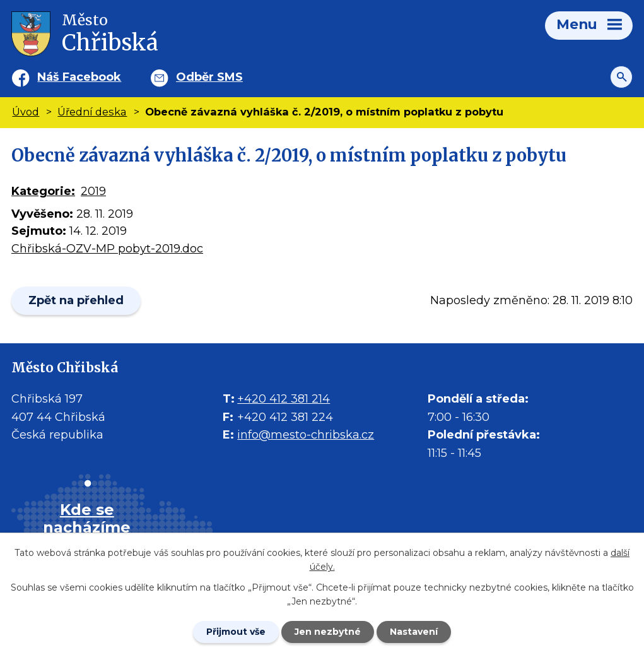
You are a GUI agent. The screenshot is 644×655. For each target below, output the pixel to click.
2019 (93, 191)
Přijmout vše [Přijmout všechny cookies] (236, 632)
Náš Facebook (79, 77)
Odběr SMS (209, 77)
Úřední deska (92, 112)
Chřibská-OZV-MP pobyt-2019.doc (107, 249)
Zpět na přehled (76, 300)
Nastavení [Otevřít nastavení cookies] (414, 632)
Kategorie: (43, 191)
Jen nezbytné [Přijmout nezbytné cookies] (328, 632)
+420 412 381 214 (284, 399)
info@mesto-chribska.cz (306, 435)
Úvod (26, 112)
